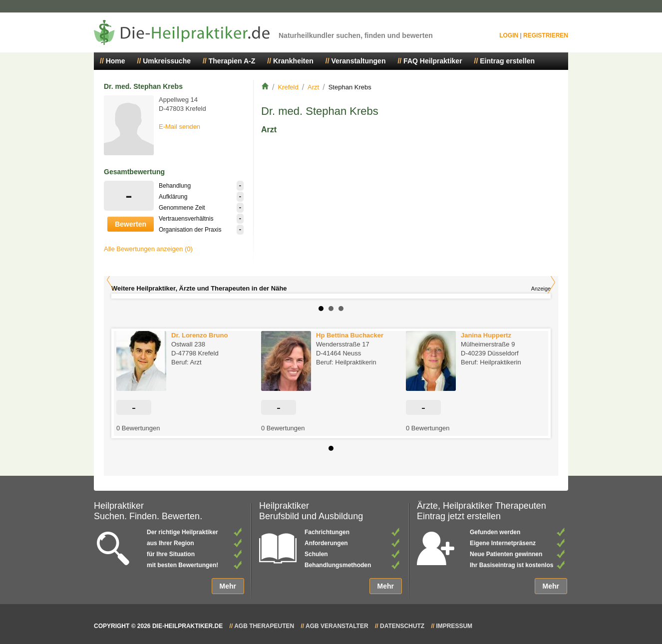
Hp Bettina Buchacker (350, 335)
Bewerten (131, 224)
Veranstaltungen (359, 61)
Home (116, 61)
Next (551, 282)
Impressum (454, 626)
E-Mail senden (179, 127)
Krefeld (288, 87)
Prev (111, 280)
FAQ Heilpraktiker (433, 61)
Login (509, 35)
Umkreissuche (167, 61)
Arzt (313, 87)
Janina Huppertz (486, 335)
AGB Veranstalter (337, 626)
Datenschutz (402, 626)
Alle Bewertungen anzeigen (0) (148, 249)
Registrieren (546, 35)
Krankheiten (293, 61)
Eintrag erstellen (507, 61)
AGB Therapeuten (264, 626)
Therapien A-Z (232, 61)
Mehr (228, 586)
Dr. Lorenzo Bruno (199, 335)
